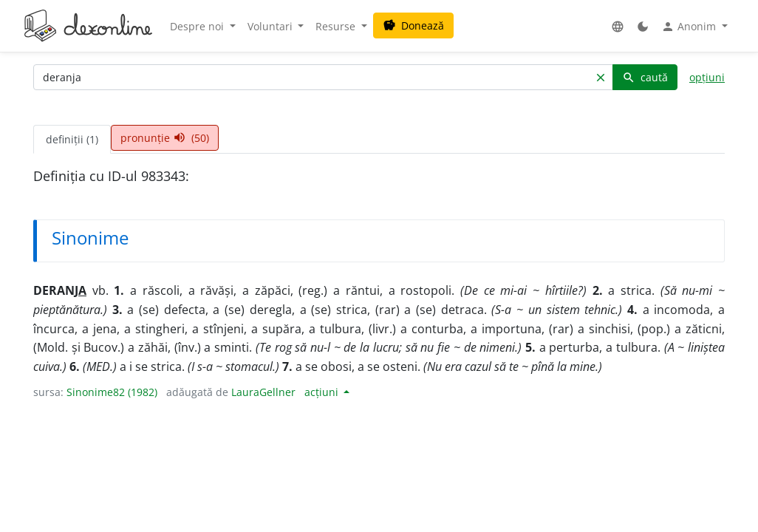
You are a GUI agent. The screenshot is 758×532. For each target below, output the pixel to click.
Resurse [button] (337, 26)
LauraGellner (263, 392)
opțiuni (707, 77)
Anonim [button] (690, 27)
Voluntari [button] (272, 26)
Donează (413, 25)
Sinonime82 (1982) (112, 392)
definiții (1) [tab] (72, 139)
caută (645, 77)
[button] (618, 26)
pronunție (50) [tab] (165, 138)
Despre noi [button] (198, 26)
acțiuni (323, 392)
